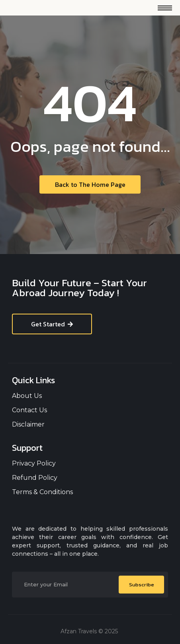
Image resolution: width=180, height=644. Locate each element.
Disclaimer (28, 424)
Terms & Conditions (42, 492)
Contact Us (29, 410)
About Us (27, 396)
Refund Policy (35, 478)
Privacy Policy (34, 463)
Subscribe (142, 585)
